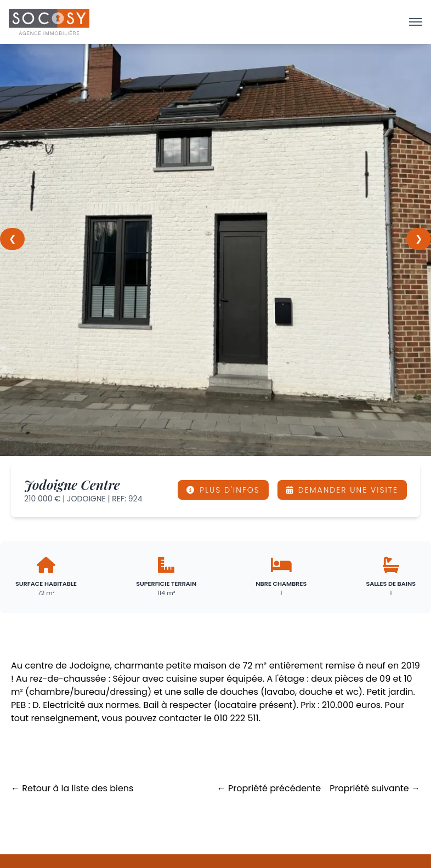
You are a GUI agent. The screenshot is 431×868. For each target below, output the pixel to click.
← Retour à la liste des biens (72, 788)
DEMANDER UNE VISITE (342, 490)
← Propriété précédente (269, 788)
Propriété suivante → (375, 788)
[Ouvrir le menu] (416, 22)
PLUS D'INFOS (223, 490)
